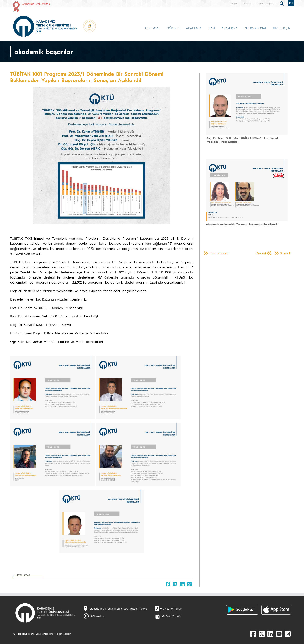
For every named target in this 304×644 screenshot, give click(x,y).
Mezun (248, 3)
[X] (262, 634)
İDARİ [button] (211, 28)
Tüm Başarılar (220, 253)
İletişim (234, 3)
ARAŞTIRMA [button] (229, 28)
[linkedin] (270, 634)
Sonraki (286, 253)
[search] (282, 3)
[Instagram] (288, 634)
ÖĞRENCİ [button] (173, 28)
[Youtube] (279, 634)
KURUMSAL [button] (152, 28)
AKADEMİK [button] (194, 28)
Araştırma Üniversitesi (36, 4)
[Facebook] (253, 634)
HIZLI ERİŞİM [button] (282, 28)
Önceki (261, 253)
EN (291, 3)
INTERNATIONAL (255, 28)
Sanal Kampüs (265, 3)
